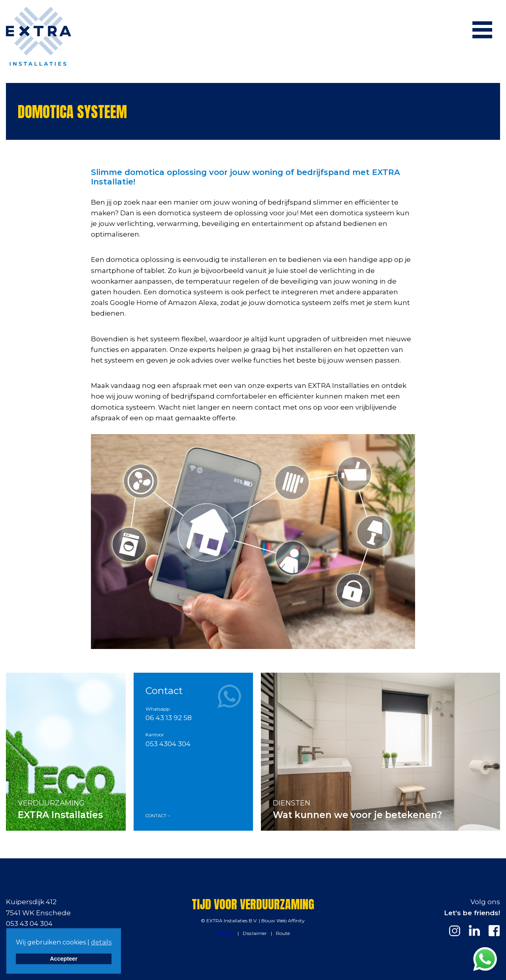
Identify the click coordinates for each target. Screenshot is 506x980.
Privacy (225, 933)
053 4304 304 (168, 744)
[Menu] (482, 30)
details (101, 942)
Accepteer (64, 959)
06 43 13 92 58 (169, 718)
